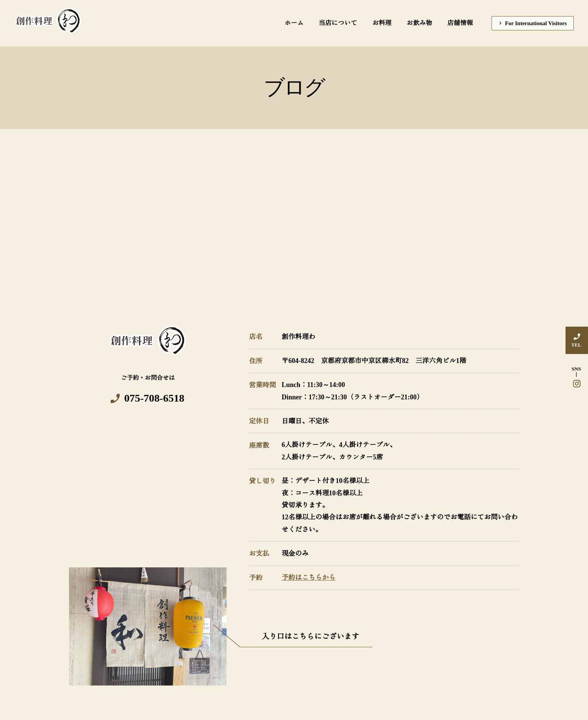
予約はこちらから (309, 578)
